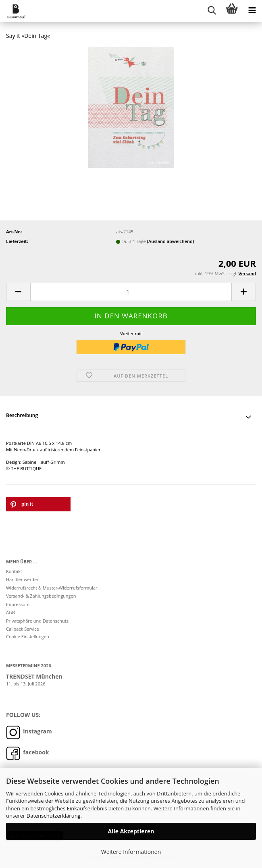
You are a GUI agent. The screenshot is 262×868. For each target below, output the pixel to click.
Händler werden (23, 579)
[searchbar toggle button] (212, 10)
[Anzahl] (131, 292)
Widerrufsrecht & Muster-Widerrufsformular (52, 588)
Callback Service (23, 629)
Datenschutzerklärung (54, 816)
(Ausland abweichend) (170, 241)
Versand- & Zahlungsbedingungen (41, 596)
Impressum (18, 604)
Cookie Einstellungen (28, 636)
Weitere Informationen (131, 852)
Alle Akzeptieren (131, 831)
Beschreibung (22, 415)
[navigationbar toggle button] (252, 10)
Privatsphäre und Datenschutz (37, 621)
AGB (10, 612)
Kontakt (14, 571)
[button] (18, 292)
